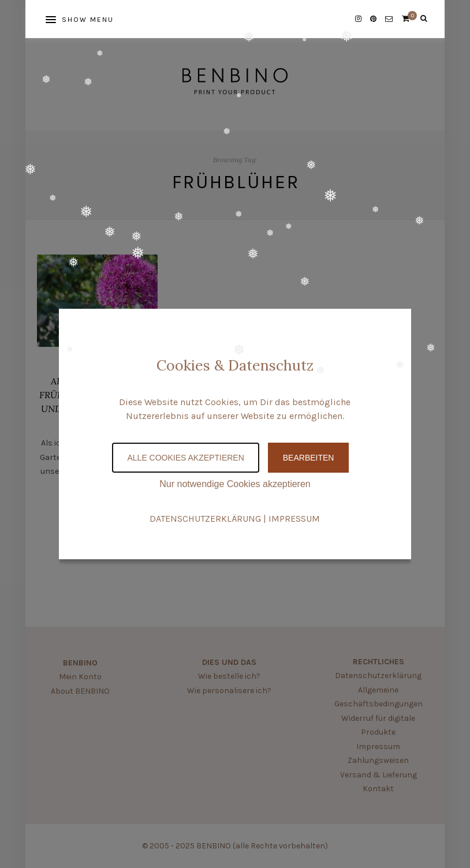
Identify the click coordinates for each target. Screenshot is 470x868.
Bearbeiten (309, 458)
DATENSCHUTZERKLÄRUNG (205, 519)
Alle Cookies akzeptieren (185, 458)
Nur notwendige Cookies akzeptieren (235, 484)
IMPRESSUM (294, 519)
